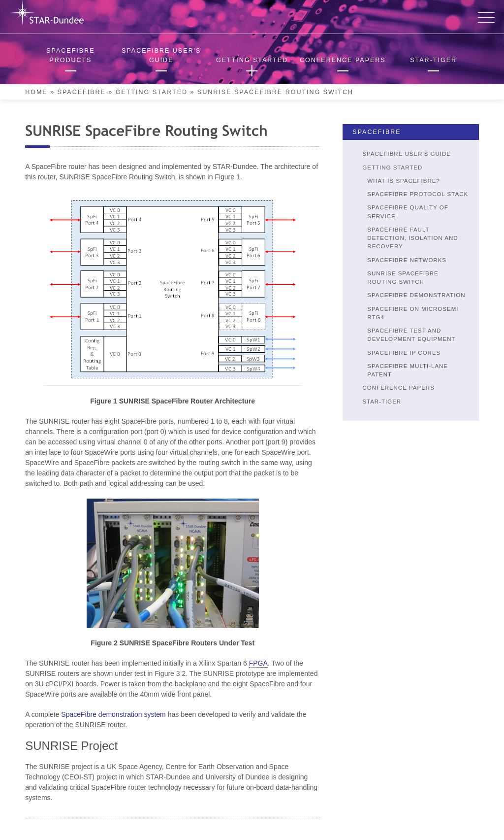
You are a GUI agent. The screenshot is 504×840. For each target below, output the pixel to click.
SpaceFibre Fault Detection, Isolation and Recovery (412, 238)
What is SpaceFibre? (403, 181)
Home (36, 92)
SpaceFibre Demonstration (416, 295)
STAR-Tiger (382, 402)
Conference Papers (398, 388)
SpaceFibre (82, 92)
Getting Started (152, 92)
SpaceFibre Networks (407, 260)
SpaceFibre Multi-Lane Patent (408, 370)
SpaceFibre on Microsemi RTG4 (413, 313)
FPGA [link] (258, 663)
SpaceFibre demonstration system (113, 714)
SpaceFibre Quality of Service (408, 212)
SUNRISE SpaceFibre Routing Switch (403, 278)
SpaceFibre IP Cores (404, 353)
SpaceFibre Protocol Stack (418, 194)
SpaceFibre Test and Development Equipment (411, 335)
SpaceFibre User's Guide (407, 154)
